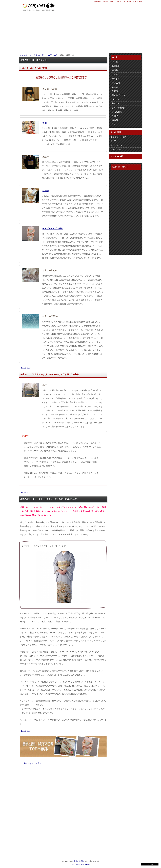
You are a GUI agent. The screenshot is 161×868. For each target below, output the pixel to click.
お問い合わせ (117, 149)
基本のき (116, 103)
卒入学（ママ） (119, 95)
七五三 (115, 74)
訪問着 (46, 191)
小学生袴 (116, 83)
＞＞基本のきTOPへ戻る (31, 763)
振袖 (45, 123)
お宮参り (116, 66)
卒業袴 (115, 91)
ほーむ (115, 62)
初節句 (115, 70)
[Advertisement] (81, 31)
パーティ (116, 99)
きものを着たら (119, 108)
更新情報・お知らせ (120, 137)
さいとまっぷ (117, 145)
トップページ (25, 55)
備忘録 (115, 120)
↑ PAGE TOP (25, 368)
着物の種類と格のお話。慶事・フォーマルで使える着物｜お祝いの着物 (118, 2)
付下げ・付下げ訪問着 (53, 229)
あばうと (115, 141)
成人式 (115, 87)
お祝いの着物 (79, 861)
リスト (115, 124)
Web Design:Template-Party (81, 864)
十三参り (116, 79)
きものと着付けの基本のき (46, 55)
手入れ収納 (117, 112)
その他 (115, 116)
